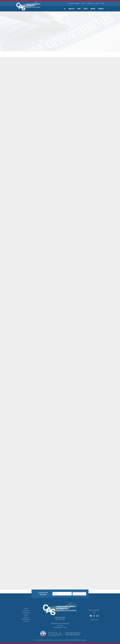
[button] (96, 3)
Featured (37, 47)
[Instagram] (102, 3)
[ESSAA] (60, 634)
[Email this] (21, 578)
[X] (100, 3)
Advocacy (26, 617)
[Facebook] (98, 3)
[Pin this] (35, 578)
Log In (83, 3)
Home (26, 609)
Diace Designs (83, 640)
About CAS (26, 611)
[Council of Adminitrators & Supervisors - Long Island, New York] (29, 6)
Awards (26, 615)
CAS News (32, 47)
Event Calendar (26, 613)
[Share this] (24, 578)
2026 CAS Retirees (90, 91)
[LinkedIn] (103, 3)
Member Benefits (26, 619)
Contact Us (91, 3)
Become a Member (74, 3)
